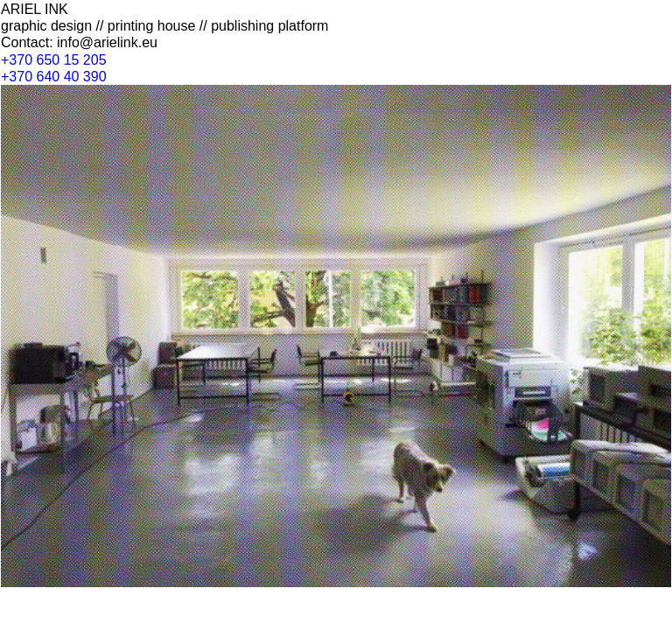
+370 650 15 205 (54, 60)
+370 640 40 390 (54, 77)
